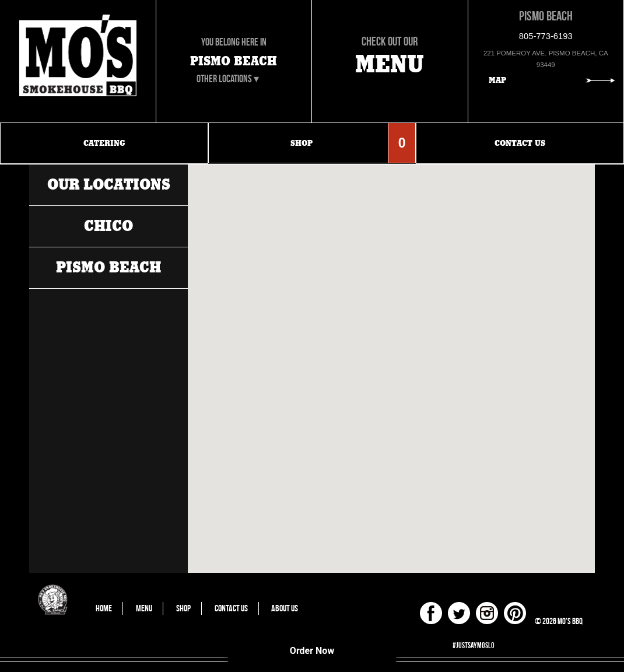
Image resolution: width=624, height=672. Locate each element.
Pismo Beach (108, 267)
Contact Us (231, 608)
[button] (360, 209)
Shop (183, 608)
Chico (108, 226)
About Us (285, 608)
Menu (144, 608)
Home (104, 608)
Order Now (312, 651)
